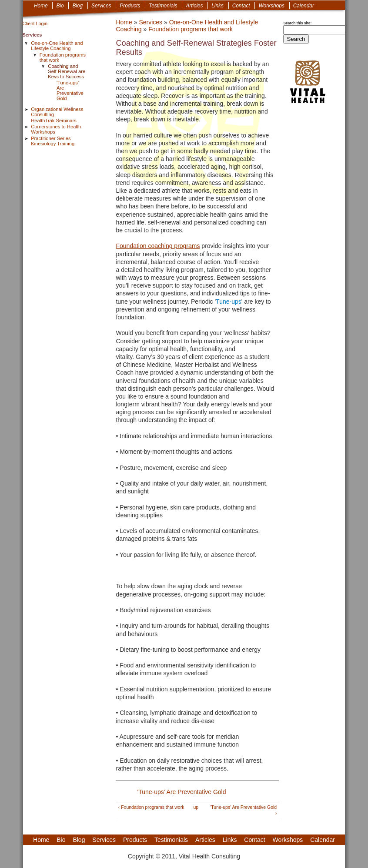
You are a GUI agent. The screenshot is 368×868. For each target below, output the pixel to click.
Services (101, 6)
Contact (241, 6)
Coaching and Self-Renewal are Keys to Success (67, 71)
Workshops (271, 6)
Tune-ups (229, 302)
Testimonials (163, 6)
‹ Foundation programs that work (151, 807)
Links (217, 6)
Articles (194, 6)
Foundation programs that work (191, 29)
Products (130, 6)
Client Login (35, 23)
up (196, 807)
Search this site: (297, 23)
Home (41, 6)
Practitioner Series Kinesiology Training (53, 141)
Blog (77, 6)
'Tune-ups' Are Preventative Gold (70, 90)
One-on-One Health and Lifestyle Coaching (57, 46)
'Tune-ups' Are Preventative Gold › (243, 810)
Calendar (304, 6)
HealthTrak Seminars (54, 121)
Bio (60, 6)
